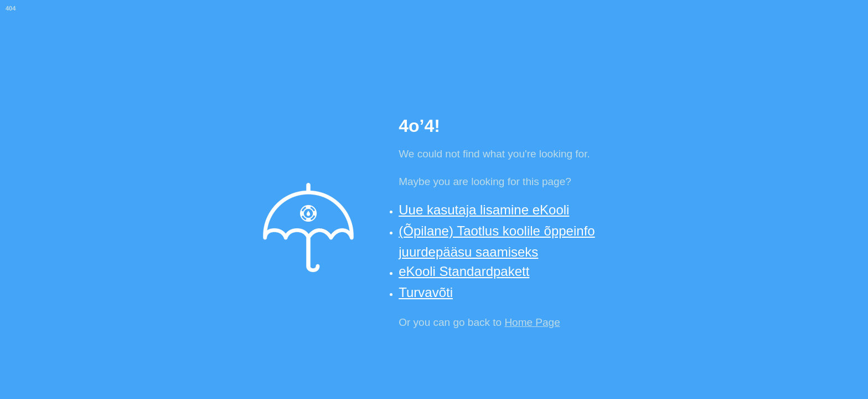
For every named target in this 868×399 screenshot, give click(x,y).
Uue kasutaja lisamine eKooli (484, 210)
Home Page (532, 322)
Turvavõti (426, 292)
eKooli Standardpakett (464, 271)
